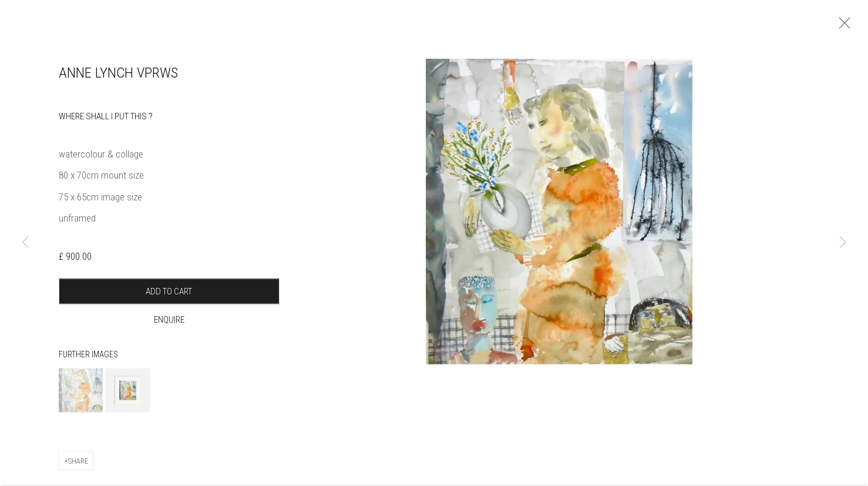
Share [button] (78, 470)
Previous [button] (25, 243)
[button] (81, 399)
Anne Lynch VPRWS (118, 82)
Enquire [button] (169, 329)
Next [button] (843, 243)
